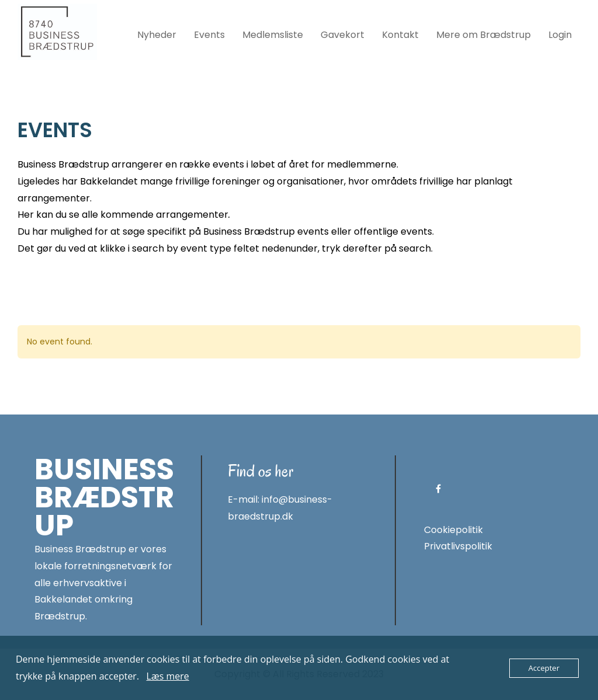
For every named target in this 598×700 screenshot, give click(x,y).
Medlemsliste (273, 35)
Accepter (544, 668)
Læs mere (168, 676)
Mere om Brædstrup (484, 35)
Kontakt (400, 35)
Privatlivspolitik (458, 546)
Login (560, 35)
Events (209, 35)
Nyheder (157, 35)
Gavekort (343, 35)
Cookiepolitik (453, 530)
